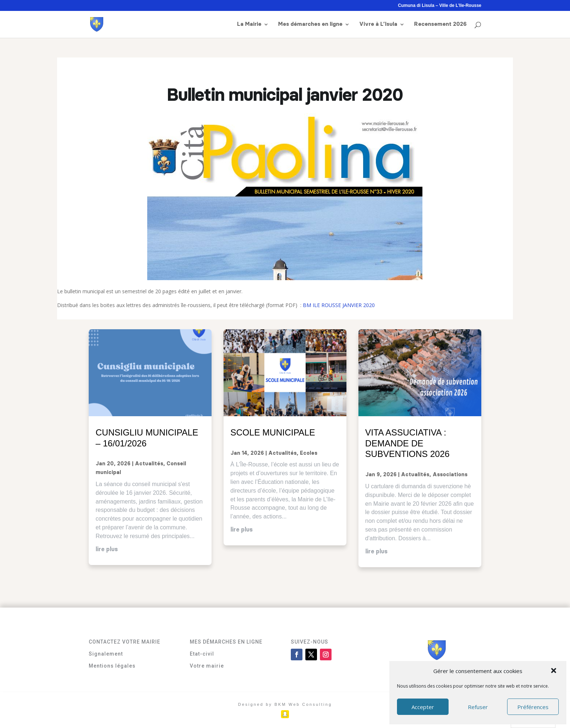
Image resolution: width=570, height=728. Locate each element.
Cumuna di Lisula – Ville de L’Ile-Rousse (440, 6)
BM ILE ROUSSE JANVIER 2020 (339, 305)
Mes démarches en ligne (310, 24)
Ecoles (309, 453)
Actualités (149, 464)
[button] (554, 671)
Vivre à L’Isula (378, 24)
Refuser (478, 707)
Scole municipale (273, 432)
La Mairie (249, 24)
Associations (450, 475)
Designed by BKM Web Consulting (285, 704)
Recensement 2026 (440, 24)
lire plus (107, 549)
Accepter (423, 707)
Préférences (533, 707)
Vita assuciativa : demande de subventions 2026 (408, 443)
